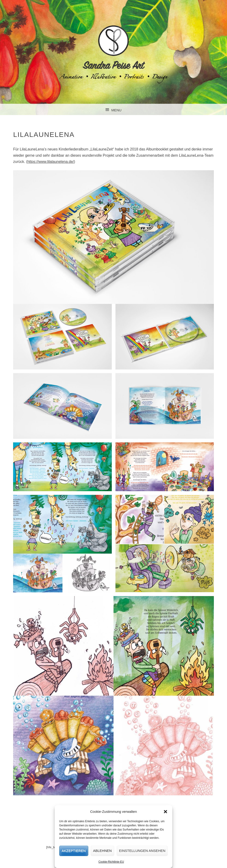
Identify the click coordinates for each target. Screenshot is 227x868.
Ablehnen (102, 851)
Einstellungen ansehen (142, 851)
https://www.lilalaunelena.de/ (51, 162)
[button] (165, 812)
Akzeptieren (74, 851)
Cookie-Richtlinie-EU (111, 862)
